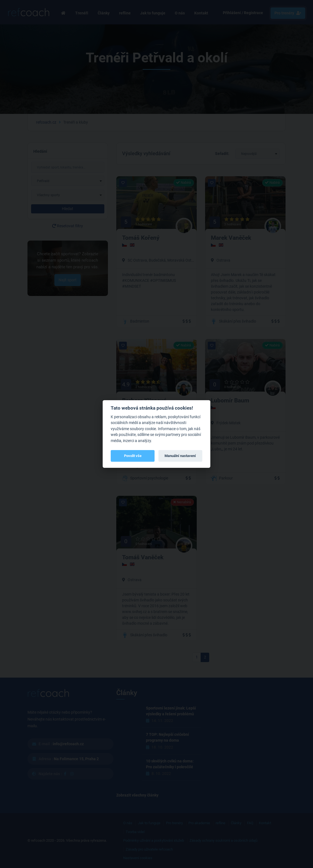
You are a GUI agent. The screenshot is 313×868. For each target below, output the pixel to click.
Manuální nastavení (180, 456)
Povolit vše (133, 456)
